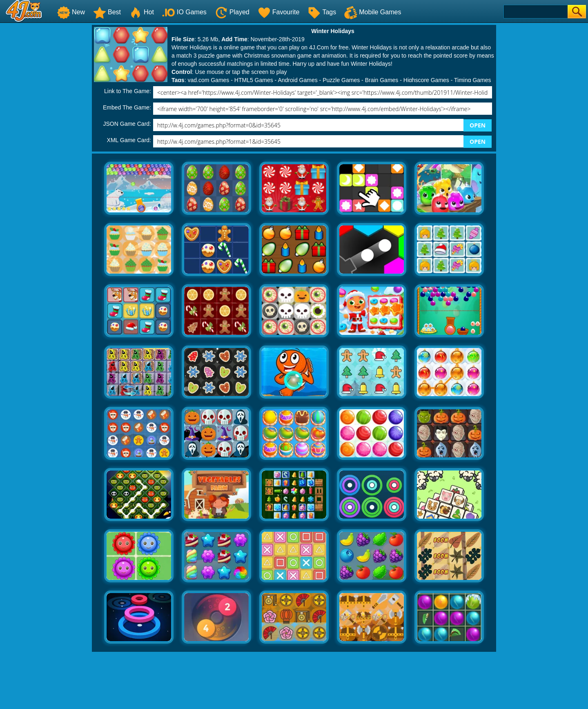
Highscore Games (426, 80)
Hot (141, 12)
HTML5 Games (254, 80)
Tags (322, 12)
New (71, 12)
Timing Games (473, 80)
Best (107, 12)
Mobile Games (373, 12)
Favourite (279, 12)
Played (232, 12)
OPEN (478, 125)
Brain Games (382, 80)
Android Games (297, 80)
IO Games (184, 12)
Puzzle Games (341, 80)
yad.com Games (208, 80)
